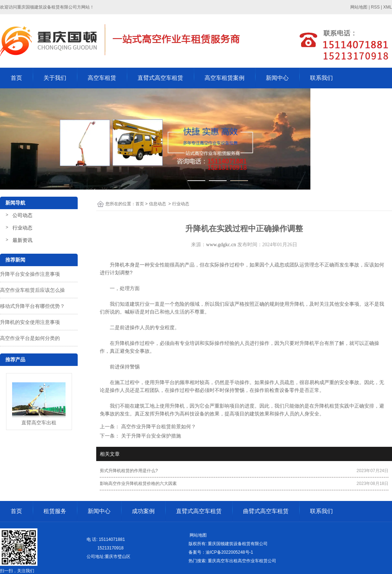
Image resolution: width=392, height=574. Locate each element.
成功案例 (143, 511)
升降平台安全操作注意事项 (30, 274)
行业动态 (22, 228)
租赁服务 (55, 511)
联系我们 (321, 78)
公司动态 (22, 215)
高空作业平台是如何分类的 (30, 338)
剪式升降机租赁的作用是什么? (129, 471)
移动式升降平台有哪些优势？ (32, 306)
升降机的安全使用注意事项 (30, 322)
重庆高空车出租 (223, 561)
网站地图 (198, 535)
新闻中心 (277, 78)
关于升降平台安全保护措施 (150, 436)
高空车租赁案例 (225, 78)
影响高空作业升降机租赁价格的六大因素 (138, 483)
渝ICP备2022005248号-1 (229, 552)
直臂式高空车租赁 (160, 78)
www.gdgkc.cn (221, 245)
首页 (16, 78)
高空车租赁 (102, 78)
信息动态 (158, 204)
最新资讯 (22, 240)
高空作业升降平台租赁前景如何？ (158, 426)
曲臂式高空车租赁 (266, 511)
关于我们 (55, 78)
